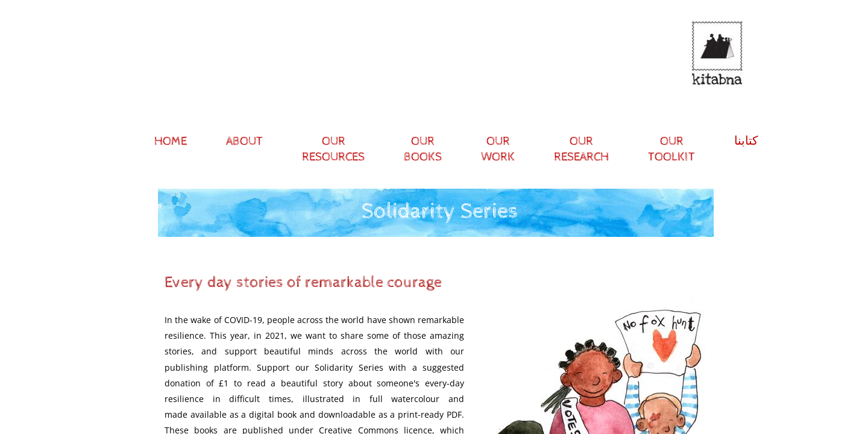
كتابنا (746, 141)
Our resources (333, 149)
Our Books (423, 149)
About (244, 141)
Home (171, 141)
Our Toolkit (671, 149)
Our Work (498, 149)
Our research (581, 149)
